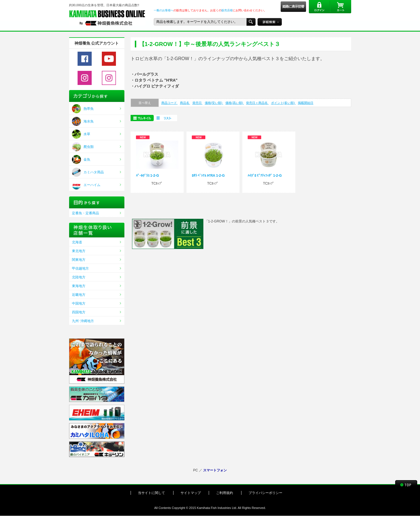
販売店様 (227, 10)
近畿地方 (79, 295)
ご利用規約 (225, 493)
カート (341, 7)
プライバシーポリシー (265, 493)
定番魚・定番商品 (85, 213)
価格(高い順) (235, 103)
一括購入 (165, 118)
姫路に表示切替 (293, 6)
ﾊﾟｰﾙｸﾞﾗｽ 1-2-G (148, 176)
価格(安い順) (214, 103)
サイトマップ (191, 493)
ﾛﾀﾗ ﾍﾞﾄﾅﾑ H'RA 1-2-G (208, 176)
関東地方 (79, 260)
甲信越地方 (80, 268)
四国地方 (79, 312)
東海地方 (79, 286)
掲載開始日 (306, 103)
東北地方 (79, 251)
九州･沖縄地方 (83, 321)
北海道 (77, 242)
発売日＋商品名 (257, 103)
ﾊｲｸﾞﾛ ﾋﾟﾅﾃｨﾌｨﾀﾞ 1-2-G (265, 176)
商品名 (185, 103)
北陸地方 (79, 277)
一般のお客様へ (164, 10)
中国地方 (79, 303)
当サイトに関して (151, 493)
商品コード (170, 103)
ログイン (319, 7)
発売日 (197, 103)
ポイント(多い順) (283, 103)
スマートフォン (215, 470)
